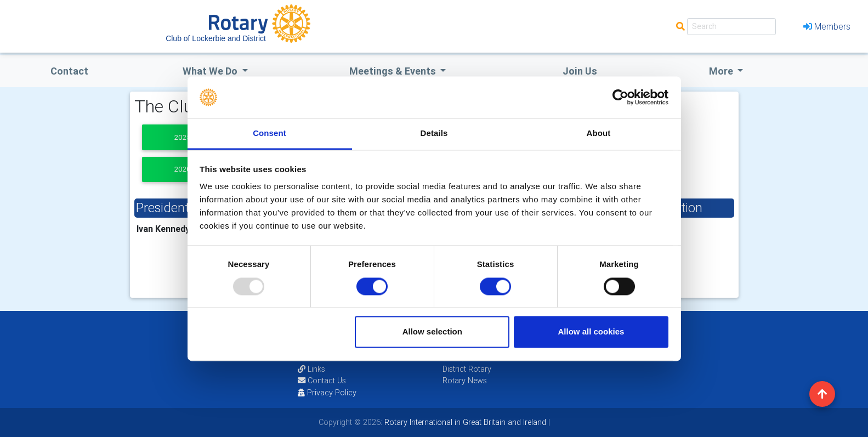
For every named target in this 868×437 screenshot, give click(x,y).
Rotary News (465, 381)
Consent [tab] (270, 134)
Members (827, 26)
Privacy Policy (327, 393)
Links (311, 369)
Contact (69, 71)
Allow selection (432, 332)
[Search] (731, 27)
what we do (211, 71)
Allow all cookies (591, 332)
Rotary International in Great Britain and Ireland (464, 422)
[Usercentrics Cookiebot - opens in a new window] (620, 97)
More (722, 71)
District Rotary (467, 369)
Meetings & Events (394, 71)
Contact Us (322, 381)
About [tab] (599, 134)
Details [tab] (434, 134)
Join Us (580, 71)
